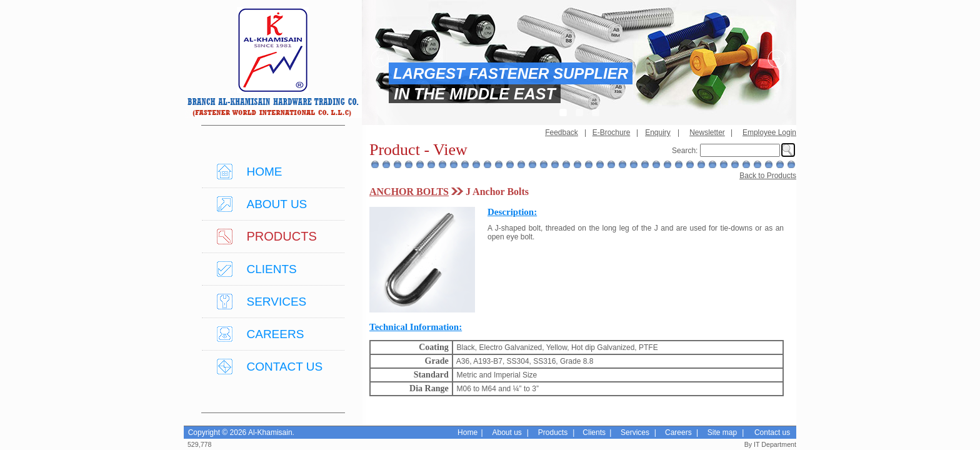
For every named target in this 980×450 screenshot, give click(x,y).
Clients (594, 432)
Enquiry (658, 132)
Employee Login (769, 132)
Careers (678, 432)
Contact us (772, 432)
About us (507, 432)
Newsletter (707, 132)
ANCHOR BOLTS (409, 192)
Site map (722, 432)
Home (467, 432)
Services (635, 432)
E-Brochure (612, 132)
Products (553, 432)
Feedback (562, 132)
